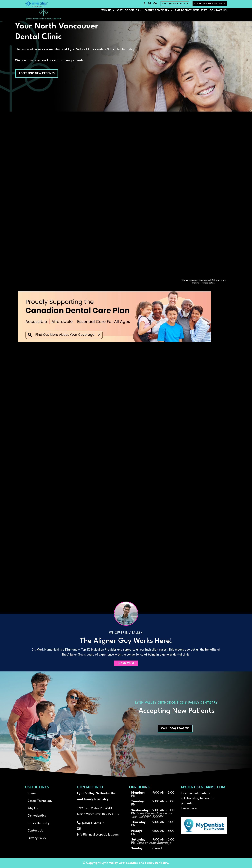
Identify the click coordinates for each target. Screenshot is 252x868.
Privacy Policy (37, 838)
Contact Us (218, 16)
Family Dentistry (157, 16)
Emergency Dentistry (191, 16)
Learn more (189, 808)
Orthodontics (128, 16)
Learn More (126, 663)
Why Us (106, 16)
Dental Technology (40, 801)
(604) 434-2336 (91, 823)
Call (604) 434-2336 (175, 728)
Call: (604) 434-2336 (175, 4)
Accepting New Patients (210, 4)
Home (32, 794)
